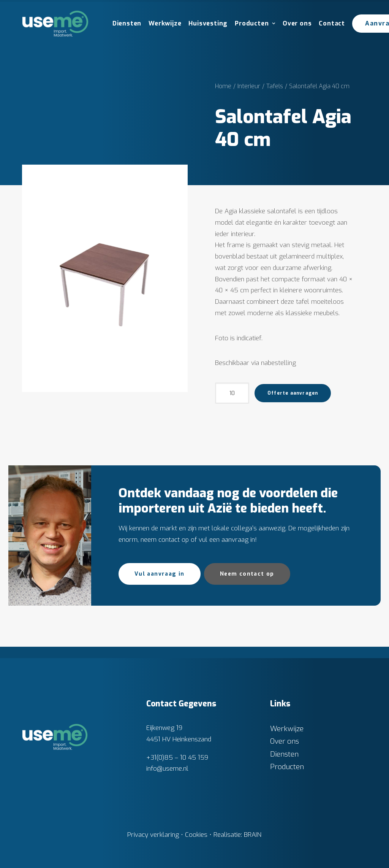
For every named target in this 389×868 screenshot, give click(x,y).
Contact (332, 23)
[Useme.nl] (55, 24)
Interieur (249, 86)
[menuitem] (124, 24)
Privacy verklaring (153, 835)
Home (223, 86)
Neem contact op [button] (247, 574)
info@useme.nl (167, 769)
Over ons (297, 23)
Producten (255, 23)
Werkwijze (165, 23)
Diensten (127, 23)
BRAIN (253, 835)
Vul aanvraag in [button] (160, 574)
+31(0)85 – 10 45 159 (177, 757)
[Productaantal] (232, 393)
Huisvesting (208, 23)
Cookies (196, 835)
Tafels (275, 86)
